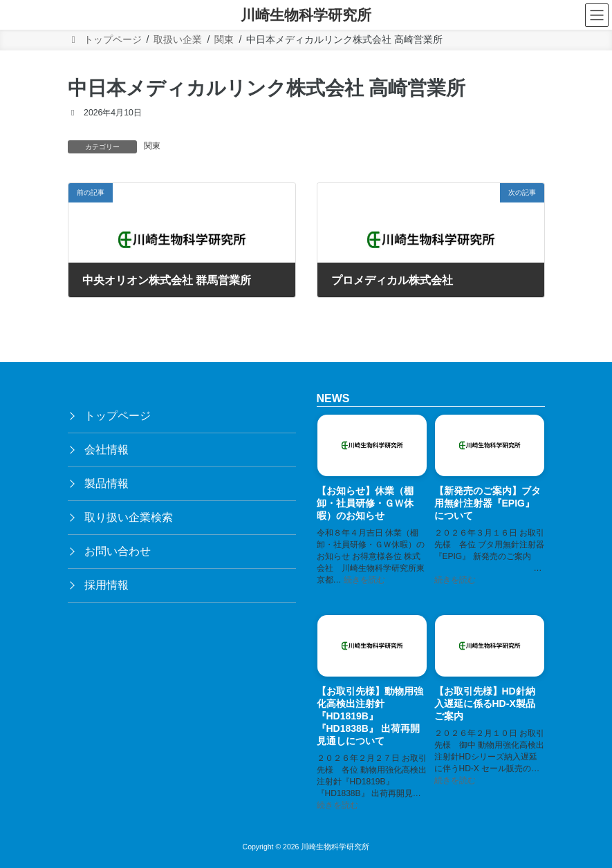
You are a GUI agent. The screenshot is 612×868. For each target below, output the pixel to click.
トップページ (118, 416)
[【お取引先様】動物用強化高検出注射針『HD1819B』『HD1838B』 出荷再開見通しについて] (372, 648)
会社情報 (106, 450)
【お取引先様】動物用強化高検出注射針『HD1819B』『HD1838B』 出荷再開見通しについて (370, 717)
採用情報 (106, 585)
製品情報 (106, 483)
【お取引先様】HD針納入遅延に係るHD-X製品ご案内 (485, 704)
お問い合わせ (118, 551)
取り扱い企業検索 (129, 517)
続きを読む (364, 580)
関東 (152, 146)
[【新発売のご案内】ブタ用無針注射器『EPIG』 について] (490, 448)
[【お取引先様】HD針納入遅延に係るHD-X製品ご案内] (490, 648)
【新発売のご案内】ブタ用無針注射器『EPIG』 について (488, 503)
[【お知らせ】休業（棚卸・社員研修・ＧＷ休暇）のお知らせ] (372, 448)
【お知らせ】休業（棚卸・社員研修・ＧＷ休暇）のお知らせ (365, 503)
